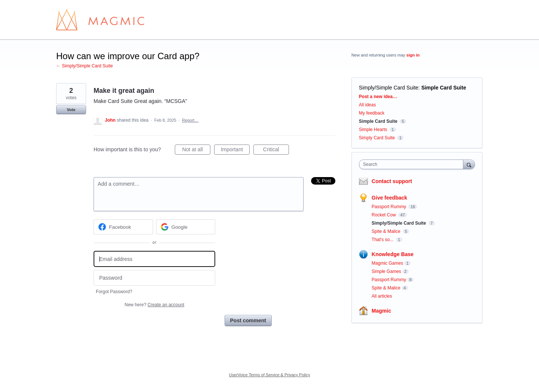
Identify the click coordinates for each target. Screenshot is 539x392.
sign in (413, 55)
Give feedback (389, 198)
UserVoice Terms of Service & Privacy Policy (270, 375)
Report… (190, 120)
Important (235, 151)
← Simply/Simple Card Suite (84, 66)
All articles (382, 296)
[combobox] (413, 164)
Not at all (196, 151)
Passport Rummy (389, 207)
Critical (276, 151)
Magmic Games (387, 263)
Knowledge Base (393, 254)
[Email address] (154, 259)
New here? (154, 305)
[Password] (154, 278)
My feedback (372, 113)
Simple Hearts (373, 130)
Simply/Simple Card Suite (389, 88)
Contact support (392, 181)
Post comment (248, 320)
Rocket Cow (384, 215)
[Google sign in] (186, 227)
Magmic (381, 311)
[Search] (469, 164)
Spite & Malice (387, 231)
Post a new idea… (378, 97)
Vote (71, 110)
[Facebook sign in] (123, 227)
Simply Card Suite (377, 138)
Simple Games (386, 271)
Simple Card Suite (444, 88)
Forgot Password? (114, 292)
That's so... (383, 240)
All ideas (367, 105)
